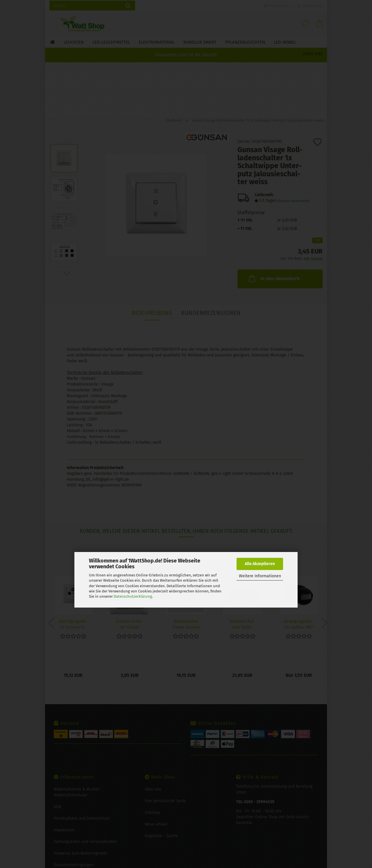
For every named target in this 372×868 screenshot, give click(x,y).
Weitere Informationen (260, 576)
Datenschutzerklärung (133, 596)
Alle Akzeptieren (260, 564)
